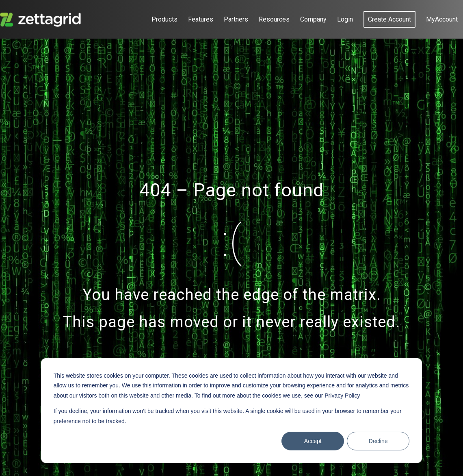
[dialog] (231, 411)
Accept (313, 441)
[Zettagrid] (42, 19)
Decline (378, 441)
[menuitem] (164, 19)
